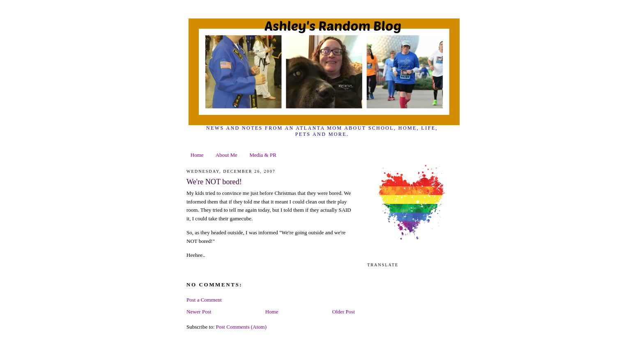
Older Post (344, 312)
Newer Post (199, 312)
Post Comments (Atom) (241, 327)
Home (197, 155)
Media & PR (263, 155)
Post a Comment (204, 300)
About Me (227, 155)
